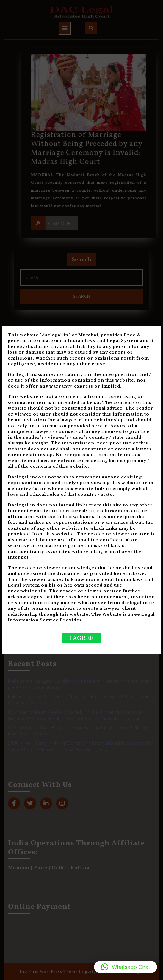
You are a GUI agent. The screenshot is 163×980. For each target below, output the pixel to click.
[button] (126, 967)
